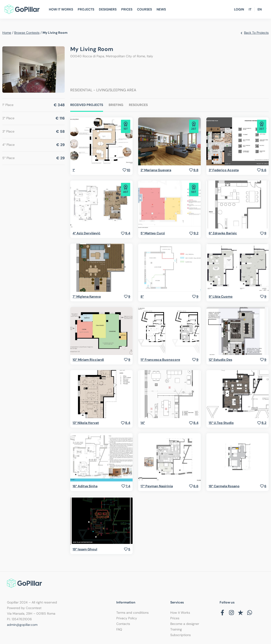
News (161, 9)
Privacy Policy (127, 618)
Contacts (123, 624)
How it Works (180, 613)
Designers (108, 9)
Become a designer (185, 624)
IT (250, 9)
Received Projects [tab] (87, 105)
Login (239, 9)
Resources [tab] (138, 105)
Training (176, 629)
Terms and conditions (132, 613)
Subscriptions (181, 635)
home (7, 33)
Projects (86, 9)
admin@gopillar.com (22, 625)
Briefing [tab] (116, 105)
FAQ (119, 629)
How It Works (61, 9)
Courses (144, 9)
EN (260, 9)
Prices (127, 9)
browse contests (27, 33)
